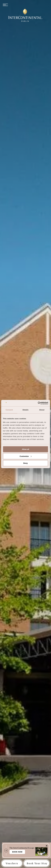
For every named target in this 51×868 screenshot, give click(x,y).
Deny (25, 463)
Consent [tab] (9, 410)
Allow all (26, 449)
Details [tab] (26, 410)
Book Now (17, 852)
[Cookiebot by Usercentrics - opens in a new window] (37, 403)
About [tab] (42, 410)
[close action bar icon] (47, 846)
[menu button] (5, 5)
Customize (26, 456)
